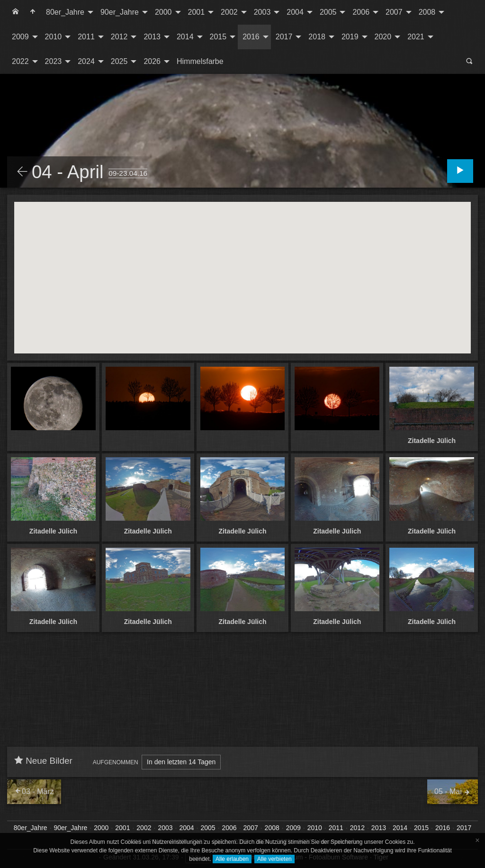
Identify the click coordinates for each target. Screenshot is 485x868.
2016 (251, 37)
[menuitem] (16, 12)
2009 (20, 37)
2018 (317, 37)
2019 (350, 37)
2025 (119, 61)
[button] (242, 269)
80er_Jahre (65, 12)
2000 (163, 12)
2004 (295, 12)
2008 (427, 12)
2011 (86, 37)
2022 (20, 61)
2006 (361, 12)
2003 (262, 12)
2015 (218, 37)
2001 (197, 12)
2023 (54, 61)
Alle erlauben (232, 859)
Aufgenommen (116, 762)
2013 (152, 37)
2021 (416, 37)
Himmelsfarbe (200, 61)
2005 (328, 12)
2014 (185, 37)
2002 (229, 12)
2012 (119, 37)
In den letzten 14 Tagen (181, 762)
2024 (86, 61)
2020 (383, 37)
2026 (152, 61)
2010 (54, 37)
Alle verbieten (274, 859)
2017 (284, 37)
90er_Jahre (120, 12)
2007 (394, 12)
